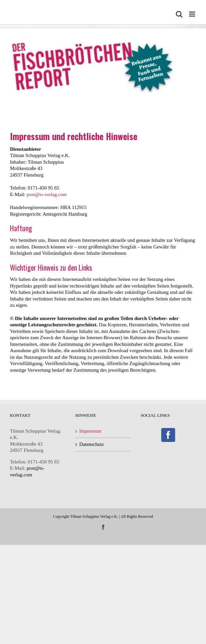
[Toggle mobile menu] (193, 14)
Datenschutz (92, 444)
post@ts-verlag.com (47, 194)
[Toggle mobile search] (179, 14)
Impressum (90, 431)
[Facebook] (168, 435)
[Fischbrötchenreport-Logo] (96, 31)
